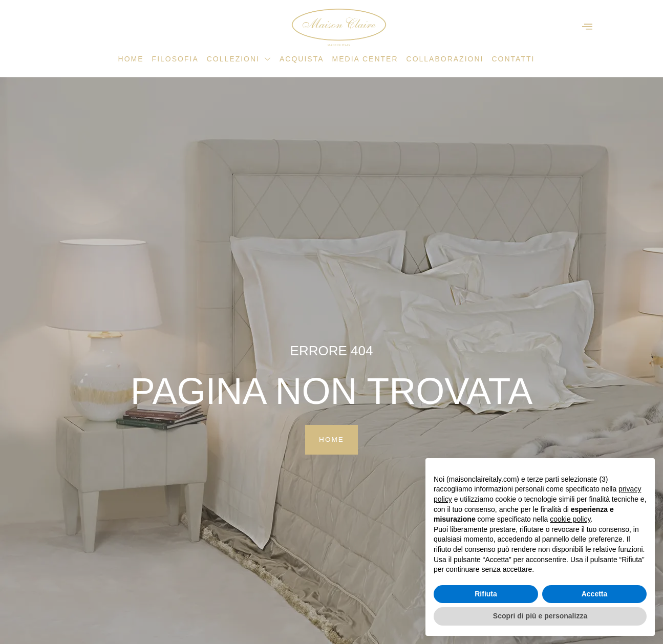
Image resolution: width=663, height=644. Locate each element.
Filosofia (175, 59)
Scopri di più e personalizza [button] (540, 616)
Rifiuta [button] (486, 594)
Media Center (365, 59)
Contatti (513, 59)
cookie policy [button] (570, 519)
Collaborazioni (445, 59)
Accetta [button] (595, 594)
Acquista (302, 59)
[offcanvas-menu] (587, 27)
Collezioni (239, 59)
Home (131, 59)
